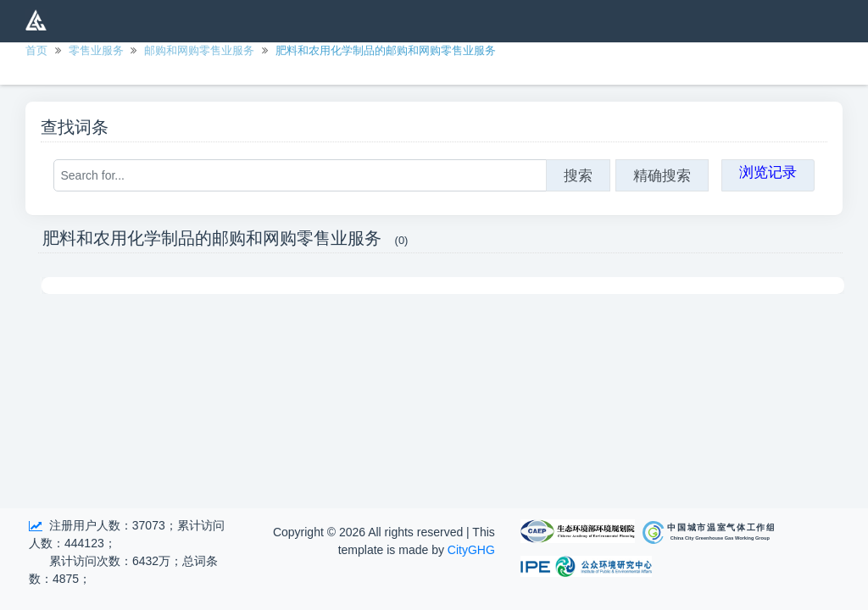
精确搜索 (662, 175)
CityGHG (471, 550)
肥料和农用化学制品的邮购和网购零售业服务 (386, 50)
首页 (36, 50)
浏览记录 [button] (768, 172)
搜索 (578, 175)
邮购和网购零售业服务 (199, 50)
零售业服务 (96, 50)
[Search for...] (300, 175)
